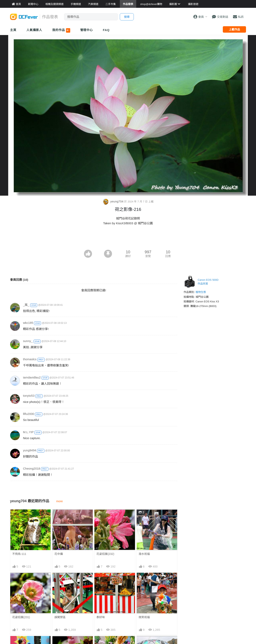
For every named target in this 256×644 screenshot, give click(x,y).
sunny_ (28, 341)
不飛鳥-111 (19, 554)
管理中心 (87, 30)
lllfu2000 (29, 414)
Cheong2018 (32, 468)
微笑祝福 (144, 617)
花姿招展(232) (105, 554)
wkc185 (28, 323)
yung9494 (30, 450)
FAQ (106, 30)
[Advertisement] (128, 239)
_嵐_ (26, 305)
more (59, 501)
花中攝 (59, 554)
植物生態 (201, 292)
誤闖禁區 (60, 617)
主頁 (13, 30)
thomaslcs (30, 359)
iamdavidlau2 (32, 377)
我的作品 (61, 30)
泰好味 (101, 617)
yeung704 (113, 201)
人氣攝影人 (34, 30)
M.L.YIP (28, 432)
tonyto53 (29, 396)
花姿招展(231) (21, 617)
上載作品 (234, 29)
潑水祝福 (144, 554)
